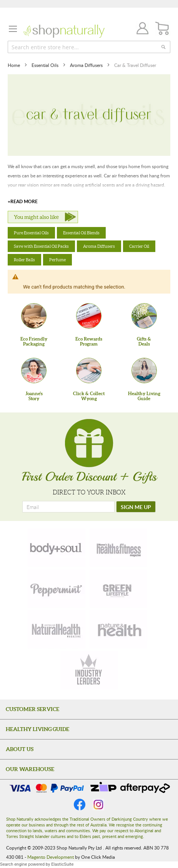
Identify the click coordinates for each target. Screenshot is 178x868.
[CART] (162, 29)
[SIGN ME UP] (136, 507)
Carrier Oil (139, 246)
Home (14, 65)
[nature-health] (118, 629)
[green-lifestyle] (118, 589)
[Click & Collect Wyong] (89, 371)
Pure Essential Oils (31, 233)
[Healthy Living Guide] (144, 371)
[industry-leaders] (89, 670)
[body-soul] (57, 548)
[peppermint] (57, 589)
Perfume (57, 260)
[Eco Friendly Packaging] (34, 316)
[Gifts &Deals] (144, 316)
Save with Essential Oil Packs (41, 246)
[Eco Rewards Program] (89, 316)
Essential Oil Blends (81, 233)
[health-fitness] (118, 548)
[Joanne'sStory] (34, 371)
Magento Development (51, 857)
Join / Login (140, 29)
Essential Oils (46, 65)
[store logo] (64, 31)
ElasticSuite (62, 864)
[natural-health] (57, 629)
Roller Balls (24, 260)
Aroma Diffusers (87, 65)
